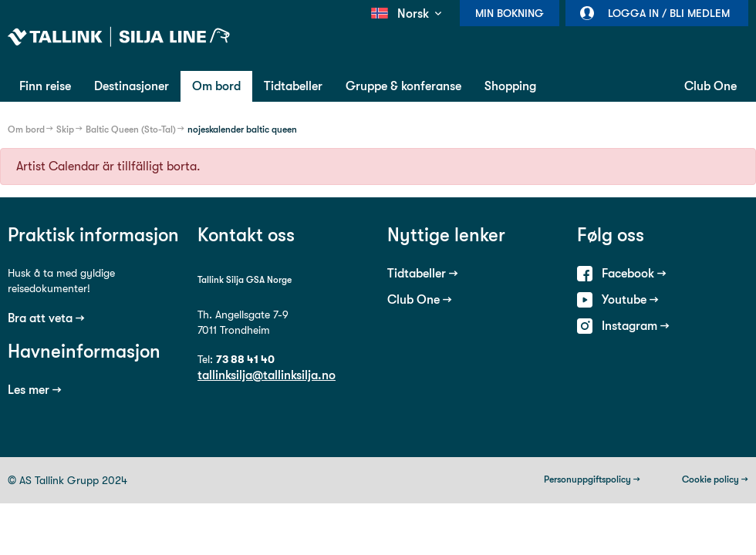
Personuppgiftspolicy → (592, 479)
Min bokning (510, 13)
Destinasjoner (132, 86)
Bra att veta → (46, 318)
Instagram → (636, 326)
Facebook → (634, 273)
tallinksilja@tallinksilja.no (267, 375)
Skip (65, 129)
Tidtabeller (293, 86)
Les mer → (35, 390)
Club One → (420, 299)
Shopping (510, 86)
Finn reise (45, 86)
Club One (710, 86)
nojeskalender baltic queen (242, 129)
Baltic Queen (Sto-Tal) (131, 129)
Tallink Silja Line (119, 37)
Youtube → (630, 299)
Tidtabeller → (423, 273)
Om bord (216, 86)
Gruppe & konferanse (403, 86)
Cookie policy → (715, 479)
